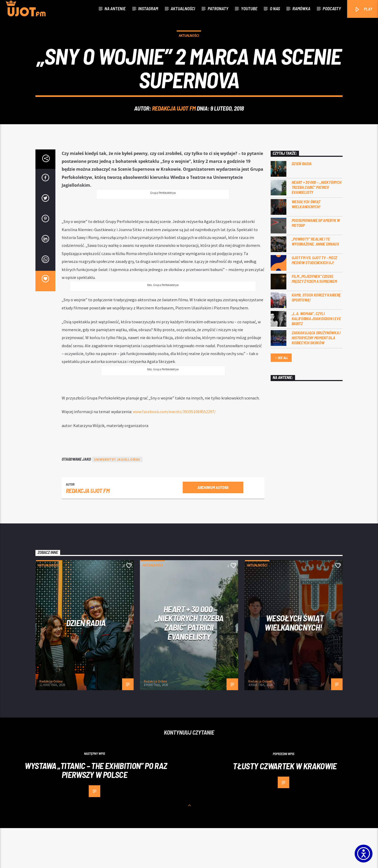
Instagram (148, 8)
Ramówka (301, 8)
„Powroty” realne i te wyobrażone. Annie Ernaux (315, 281)
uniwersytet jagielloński (117, 499)
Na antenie (115, 8)
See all (281, 398)
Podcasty (332, 8)
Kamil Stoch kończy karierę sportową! (316, 337)
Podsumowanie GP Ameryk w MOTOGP (316, 263)
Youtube (249, 8)
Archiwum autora (213, 527)
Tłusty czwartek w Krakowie (285, 806)
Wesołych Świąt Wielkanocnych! (306, 244)
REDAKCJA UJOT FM (174, 128)
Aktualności (183, 8)
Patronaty (218, 8)
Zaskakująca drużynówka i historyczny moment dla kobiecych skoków (316, 378)
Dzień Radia (302, 203)
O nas (275, 8)
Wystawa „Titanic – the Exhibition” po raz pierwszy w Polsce (96, 810)
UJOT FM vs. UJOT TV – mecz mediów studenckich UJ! (315, 300)
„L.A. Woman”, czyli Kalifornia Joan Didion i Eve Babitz (316, 358)
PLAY (363, 9)
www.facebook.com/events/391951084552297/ (174, 451)
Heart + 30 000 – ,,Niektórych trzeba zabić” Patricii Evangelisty (317, 227)
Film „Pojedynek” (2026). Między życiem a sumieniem (314, 319)
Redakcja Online (51, 721)
